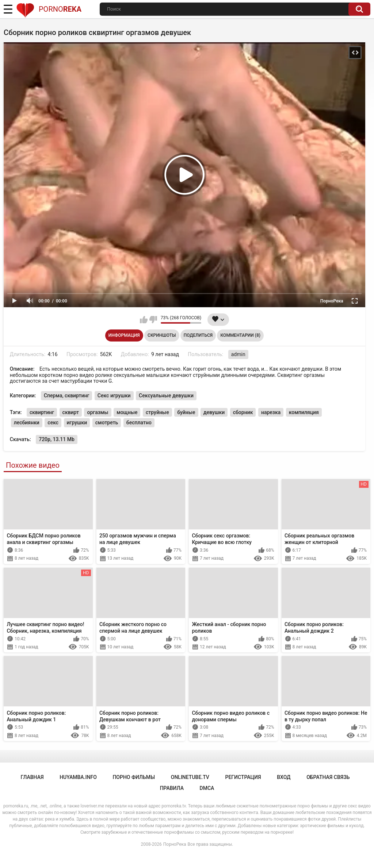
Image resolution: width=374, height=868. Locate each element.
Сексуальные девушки (166, 396)
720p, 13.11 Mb (57, 439)
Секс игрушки (114, 396)
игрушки (77, 423)
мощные (127, 412)
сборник (243, 412)
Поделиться (198, 335)
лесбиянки (27, 423)
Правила (172, 788)
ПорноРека (175, 844)
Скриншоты (162, 335)
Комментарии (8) (241, 335)
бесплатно (139, 423)
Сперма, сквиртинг (66, 396)
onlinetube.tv (190, 777)
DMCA (207, 788)
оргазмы (98, 412)
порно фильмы (134, 777)
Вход (284, 777)
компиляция (304, 412)
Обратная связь (328, 777)
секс (53, 423)
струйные (157, 412)
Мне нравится (144, 320)
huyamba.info (78, 777)
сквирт (71, 412)
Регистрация (243, 777)
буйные (186, 412)
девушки (214, 412)
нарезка (271, 412)
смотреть (107, 423)
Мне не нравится (153, 320)
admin (238, 354)
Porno (49, 9)
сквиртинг (42, 412)
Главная (32, 777)
